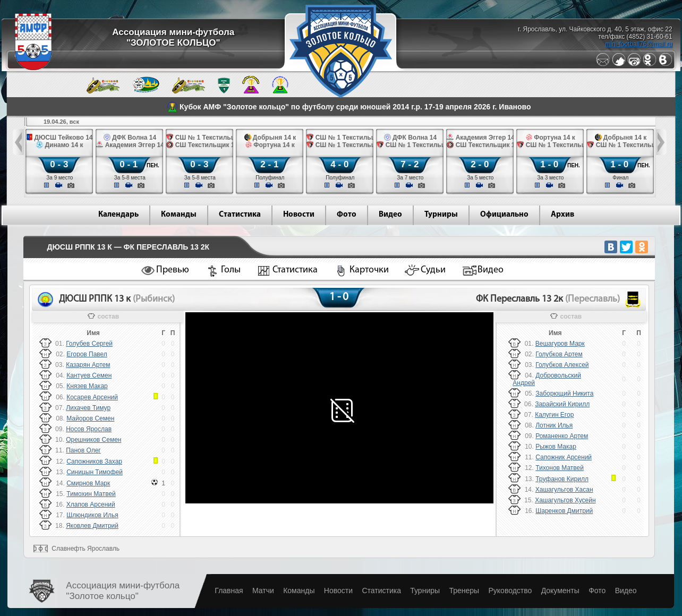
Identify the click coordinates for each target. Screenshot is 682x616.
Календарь (118, 215)
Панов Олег (83, 450)
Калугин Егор (554, 415)
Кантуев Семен (89, 375)
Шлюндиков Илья (92, 515)
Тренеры (464, 591)
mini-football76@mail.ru (638, 44)
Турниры (441, 215)
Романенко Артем (562, 436)
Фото (347, 215)
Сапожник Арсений (564, 457)
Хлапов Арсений (91, 504)
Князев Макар (87, 386)
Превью (173, 270)
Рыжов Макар (556, 447)
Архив (562, 215)
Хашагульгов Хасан (564, 490)
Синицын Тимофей (95, 472)
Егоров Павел (87, 354)
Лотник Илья (554, 425)
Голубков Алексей (562, 365)
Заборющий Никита (564, 393)
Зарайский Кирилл (562, 404)
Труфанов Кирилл (562, 479)
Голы (231, 270)
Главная (229, 591)
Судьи (433, 270)
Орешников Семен (93, 440)
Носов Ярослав (89, 429)
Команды (179, 215)
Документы (560, 591)
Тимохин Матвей (91, 494)
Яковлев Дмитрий (92, 526)
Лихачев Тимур (88, 408)
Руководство (510, 591)
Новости (299, 215)
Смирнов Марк (88, 483)
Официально (504, 215)
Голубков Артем (559, 354)
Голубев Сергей (89, 344)
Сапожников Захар (94, 461)
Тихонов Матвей (560, 468)
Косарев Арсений (92, 397)
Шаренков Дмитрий (564, 511)
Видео (390, 215)
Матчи (263, 591)
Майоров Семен (90, 418)
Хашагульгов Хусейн (565, 500)
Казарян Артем (88, 365)
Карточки (369, 270)
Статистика (240, 215)
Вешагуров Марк (560, 344)
